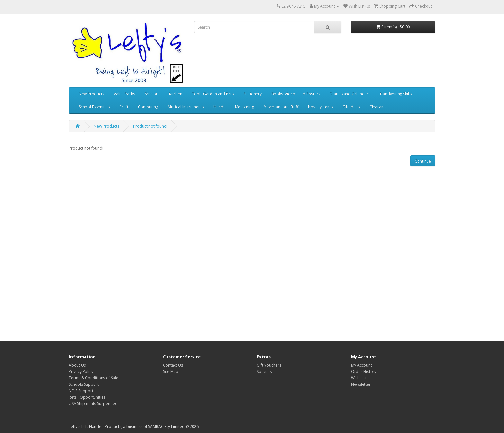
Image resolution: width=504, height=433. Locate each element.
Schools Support (84, 384)
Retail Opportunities (87, 397)
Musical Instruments (186, 107)
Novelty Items (320, 107)
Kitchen (176, 94)
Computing (148, 107)
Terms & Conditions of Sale (94, 378)
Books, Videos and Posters (296, 94)
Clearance (378, 107)
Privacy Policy (81, 371)
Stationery (252, 94)
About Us (77, 365)
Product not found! (150, 126)
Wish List (359, 378)
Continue (423, 161)
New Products (91, 94)
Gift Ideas (351, 107)
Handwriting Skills (396, 94)
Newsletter (361, 384)
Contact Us (173, 365)
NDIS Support (81, 391)
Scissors (152, 94)
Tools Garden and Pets (213, 94)
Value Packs (124, 94)
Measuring (244, 107)
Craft (124, 107)
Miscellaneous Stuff (281, 107)
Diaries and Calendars (350, 94)
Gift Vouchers (269, 365)
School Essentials (94, 107)
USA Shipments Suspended (93, 404)
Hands (219, 107)
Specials (264, 371)
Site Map (171, 371)
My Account (361, 365)
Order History (364, 371)
